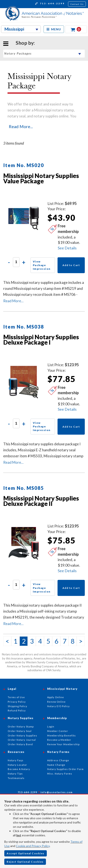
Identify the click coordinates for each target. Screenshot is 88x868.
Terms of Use (16, 697)
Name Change (56, 765)
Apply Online (56, 697)
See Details (67, 248)
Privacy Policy (17, 702)
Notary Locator (17, 765)
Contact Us (77, 4)
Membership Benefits (61, 735)
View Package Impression (42, 265)
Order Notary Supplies (22, 735)
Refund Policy (17, 710)
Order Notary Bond (20, 744)
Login (51, 727)
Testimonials (16, 778)
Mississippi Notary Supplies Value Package (41, 178)
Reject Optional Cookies (25, 862)
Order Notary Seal (20, 731)
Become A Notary (19, 769)
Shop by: (25, 43)
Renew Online (56, 702)
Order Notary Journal (22, 740)
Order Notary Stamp (21, 727)
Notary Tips (15, 774)
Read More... (21, 126)
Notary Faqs (16, 760)
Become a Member (59, 740)
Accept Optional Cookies (26, 853)
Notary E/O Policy (58, 706)
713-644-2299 (50, 4)
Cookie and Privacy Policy (33, 846)
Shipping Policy (17, 706)
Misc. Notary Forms (60, 774)
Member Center (58, 731)
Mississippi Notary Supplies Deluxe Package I (41, 340)
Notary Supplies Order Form (65, 769)
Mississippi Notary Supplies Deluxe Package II (41, 501)
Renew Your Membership (63, 744)
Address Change (58, 760)
